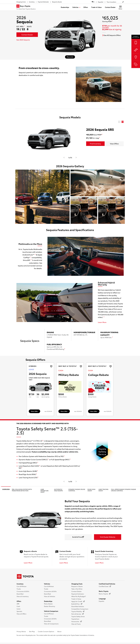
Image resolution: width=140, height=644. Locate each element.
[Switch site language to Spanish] (101, 2)
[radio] (119, 122)
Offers (19, 601)
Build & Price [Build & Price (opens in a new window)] (77, 604)
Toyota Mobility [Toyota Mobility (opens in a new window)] (78, 611)
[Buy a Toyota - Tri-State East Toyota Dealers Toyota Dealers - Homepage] (26, 7)
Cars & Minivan (22, 586)
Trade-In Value (76, 599)
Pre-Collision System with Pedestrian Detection (22, 490)
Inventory (20, 584)
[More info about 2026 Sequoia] (70, 57)
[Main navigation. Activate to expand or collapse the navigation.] (120, 7)
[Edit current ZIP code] (123, 2)
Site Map (32, 631)
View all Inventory (23, 596)
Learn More (102, 322)
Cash (18, 606)
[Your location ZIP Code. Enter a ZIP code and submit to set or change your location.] (119, 2)
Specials (19, 611)
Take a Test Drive (77, 589)
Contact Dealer (77, 591)
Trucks (19, 589)
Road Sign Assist (91, 490)
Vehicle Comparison (51, 611)
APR (18, 604)
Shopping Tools (77, 584)
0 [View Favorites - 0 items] (93, 2)
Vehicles (47, 584)
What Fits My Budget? (79, 596)
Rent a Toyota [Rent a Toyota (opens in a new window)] (105, 594)
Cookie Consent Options (46, 631)
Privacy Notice (21, 631)
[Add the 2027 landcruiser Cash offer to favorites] (81, 366)
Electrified (20, 594)
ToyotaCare (75, 619)
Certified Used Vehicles (107, 584)
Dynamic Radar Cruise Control (77, 490)
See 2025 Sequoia (23, 40)
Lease (19, 609)
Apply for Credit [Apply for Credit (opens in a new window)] (78, 601)
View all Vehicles (50, 596)
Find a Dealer (48, 604)
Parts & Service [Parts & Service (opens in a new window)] (78, 614)
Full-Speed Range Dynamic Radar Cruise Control (123, 490)
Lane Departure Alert (44, 491)
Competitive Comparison (80, 609)
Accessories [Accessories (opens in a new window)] (77, 621)
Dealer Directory (50, 606)
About (59, 631)
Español (101, 601)
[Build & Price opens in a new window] (78, 537)
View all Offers (22, 614)
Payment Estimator (78, 594)
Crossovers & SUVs (23, 591)
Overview (6, 489)
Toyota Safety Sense (78, 616)
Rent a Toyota (104, 591)
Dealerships (48, 601)
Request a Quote (77, 586)
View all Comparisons (51, 624)
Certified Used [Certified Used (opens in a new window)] (105, 586)
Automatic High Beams (58, 490)
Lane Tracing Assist (103, 490)
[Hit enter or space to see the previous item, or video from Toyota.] (64, 158)
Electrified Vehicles (78, 606)
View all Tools (76, 624)
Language (102, 599)
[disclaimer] (24, 27)
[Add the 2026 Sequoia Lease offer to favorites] (51, 366)
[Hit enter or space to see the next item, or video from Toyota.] (76, 158)
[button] (42, 197)
